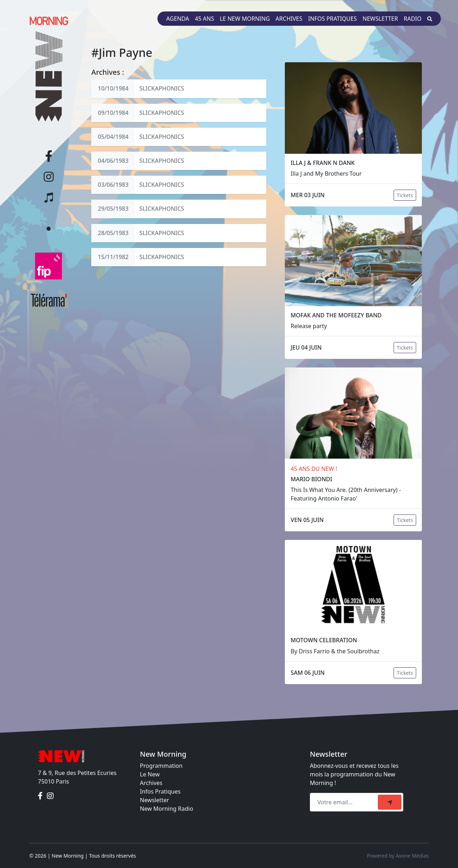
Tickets (405, 195)
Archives (289, 19)
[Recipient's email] (345, 802)
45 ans (205, 19)
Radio (413, 19)
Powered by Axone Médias (398, 856)
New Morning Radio (167, 809)
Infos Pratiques (160, 791)
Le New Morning (245, 19)
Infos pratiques (332, 19)
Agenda (177, 19)
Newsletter (380, 19)
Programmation (161, 766)
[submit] (390, 802)
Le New (150, 774)
